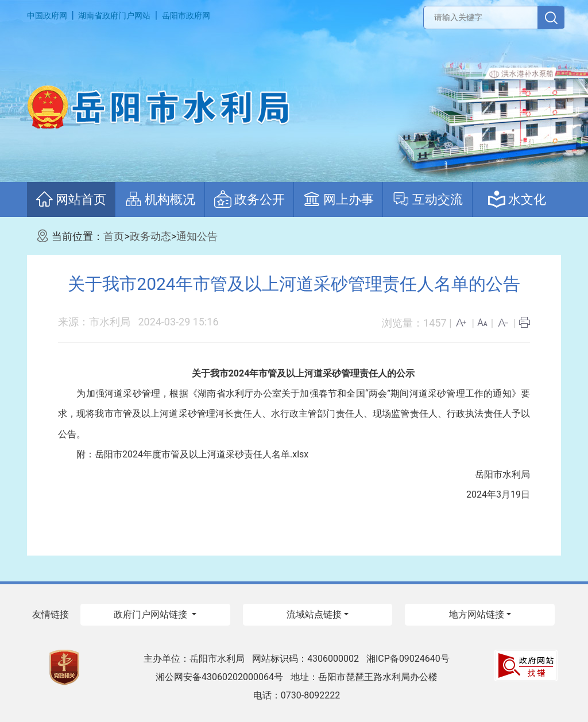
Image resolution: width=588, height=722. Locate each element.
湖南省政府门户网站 (114, 15)
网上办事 (339, 199)
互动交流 (428, 199)
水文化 (517, 199)
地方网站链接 (477, 614)
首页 (114, 236)
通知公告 (197, 236)
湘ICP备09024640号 (408, 659)
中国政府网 (47, 15)
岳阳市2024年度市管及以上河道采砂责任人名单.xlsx (202, 454)
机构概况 (160, 199)
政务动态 (150, 236)
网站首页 (71, 199)
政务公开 (249, 199)
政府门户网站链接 (152, 614)
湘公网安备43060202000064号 (219, 677)
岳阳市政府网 (186, 15)
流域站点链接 (314, 614)
